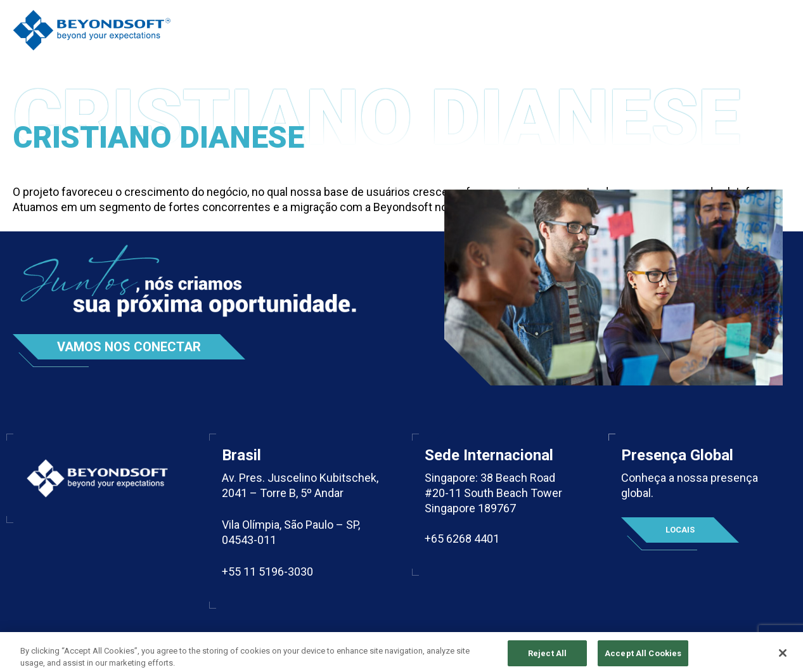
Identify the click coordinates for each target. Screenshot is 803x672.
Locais (680, 530)
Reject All (547, 656)
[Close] (783, 657)
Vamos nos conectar (129, 347)
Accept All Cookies (643, 656)
